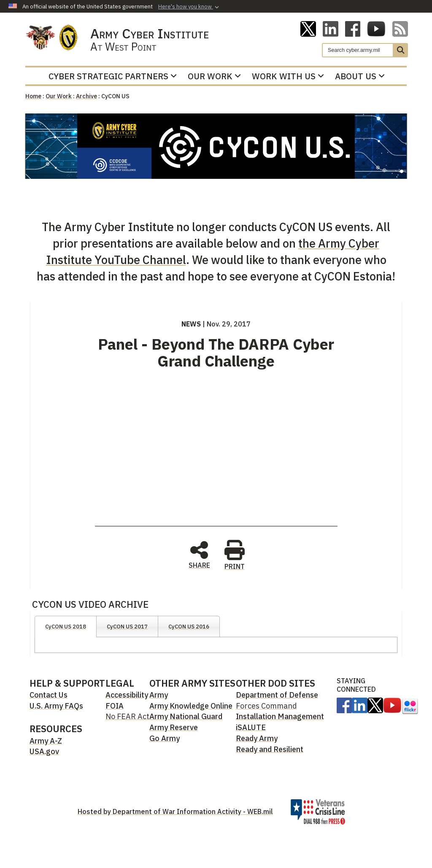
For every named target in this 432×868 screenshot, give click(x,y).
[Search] (358, 50)
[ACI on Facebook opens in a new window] (353, 28)
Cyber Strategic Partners (113, 76)
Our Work (214, 76)
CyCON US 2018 (66, 627)
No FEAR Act (127, 716)
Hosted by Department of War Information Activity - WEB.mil (175, 811)
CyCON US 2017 (127, 627)
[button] (189, 7)
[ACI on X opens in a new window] (308, 28)
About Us (360, 76)
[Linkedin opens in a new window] (331, 28)
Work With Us (288, 76)
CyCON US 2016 (189, 627)
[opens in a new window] (344, 704)
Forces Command (266, 706)
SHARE (199, 554)
